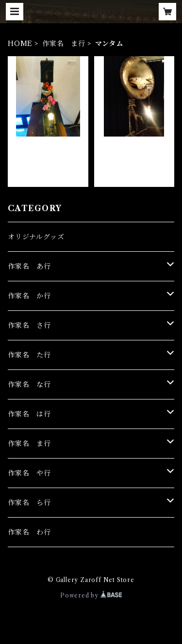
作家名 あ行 (29, 266)
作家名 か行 (29, 296)
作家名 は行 (29, 414)
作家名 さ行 (29, 325)
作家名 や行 (29, 473)
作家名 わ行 (29, 532)
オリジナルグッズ (36, 237)
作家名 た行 (29, 355)
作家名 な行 (29, 384)
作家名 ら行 (29, 503)
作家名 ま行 (64, 44)
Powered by (91, 595)
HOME (20, 44)
